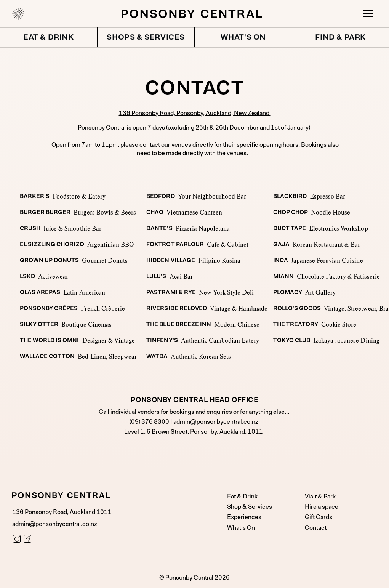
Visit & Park (320, 497)
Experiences (244, 517)
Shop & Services (250, 507)
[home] (18, 14)
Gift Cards (319, 517)
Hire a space (322, 507)
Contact (316, 528)
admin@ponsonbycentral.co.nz (216, 422)
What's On (241, 528)
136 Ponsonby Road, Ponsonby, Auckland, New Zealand (195, 113)
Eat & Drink (242, 497)
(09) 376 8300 (150, 422)
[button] (368, 14)
